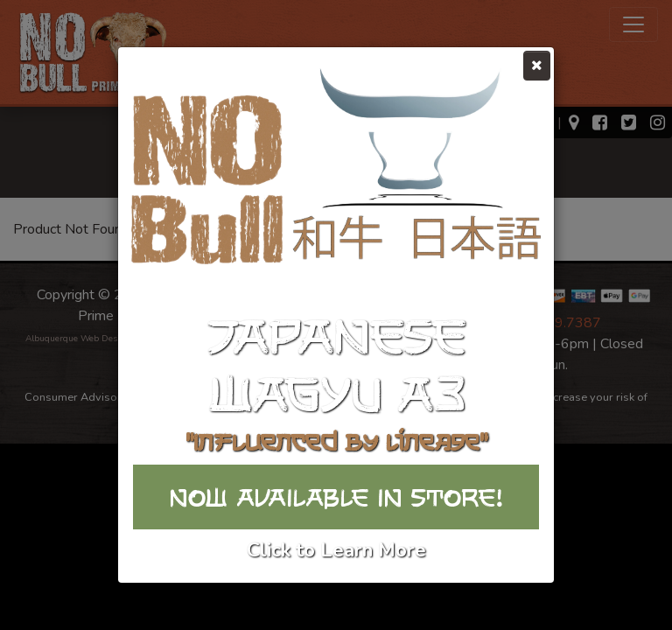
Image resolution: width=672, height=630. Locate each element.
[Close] (537, 66)
